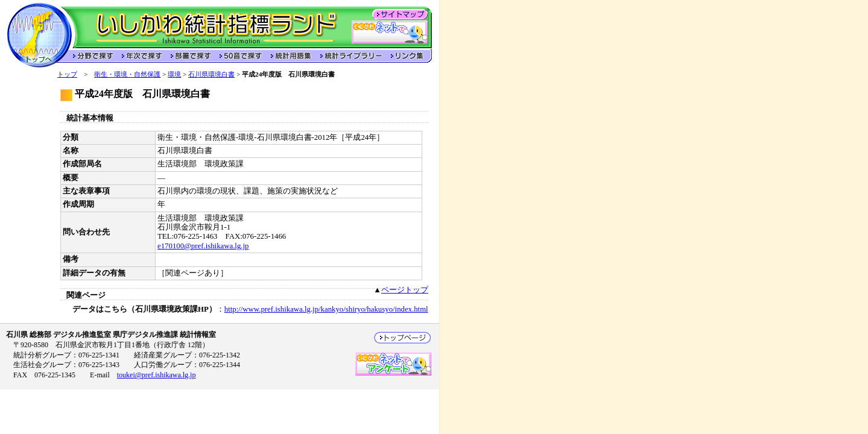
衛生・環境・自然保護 (127, 74)
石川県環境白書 (211, 74)
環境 (174, 74)
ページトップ (405, 290)
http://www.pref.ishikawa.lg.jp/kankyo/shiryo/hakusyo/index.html (326, 309)
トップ (67, 74)
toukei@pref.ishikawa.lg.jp (157, 375)
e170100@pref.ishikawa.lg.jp (203, 246)
